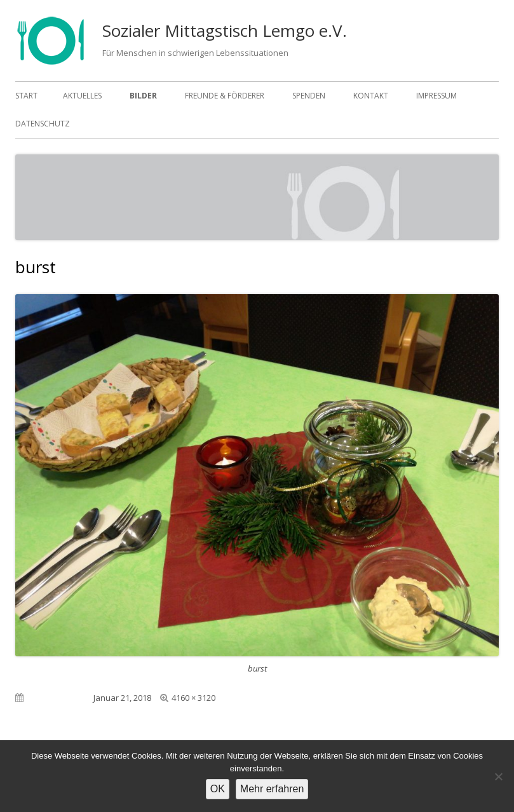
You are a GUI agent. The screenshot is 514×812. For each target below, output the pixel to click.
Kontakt (371, 96)
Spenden (309, 96)
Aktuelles (82, 96)
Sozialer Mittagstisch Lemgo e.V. (225, 30)
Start (26, 96)
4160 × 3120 (193, 698)
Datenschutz (43, 124)
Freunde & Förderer (225, 96)
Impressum (436, 96)
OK (218, 789)
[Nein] (498, 776)
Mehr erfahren (272, 789)
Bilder (143, 96)
